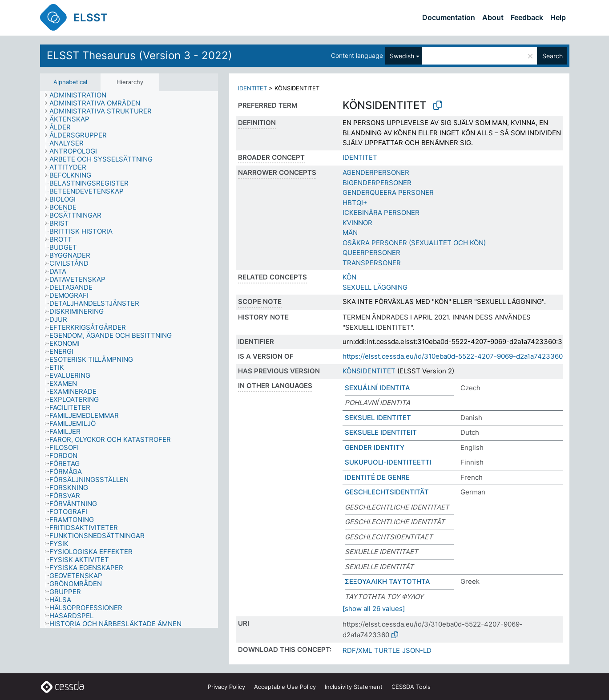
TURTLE (387, 650)
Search (553, 56)
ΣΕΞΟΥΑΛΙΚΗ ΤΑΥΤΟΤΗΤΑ (387, 581)
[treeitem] (82, 95)
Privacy (226, 687)
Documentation (449, 17)
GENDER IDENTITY (375, 447)
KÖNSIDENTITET (369, 371)
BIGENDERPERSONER (377, 183)
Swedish (402, 56)
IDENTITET (252, 88)
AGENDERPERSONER (376, 172)
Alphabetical (70, 82)
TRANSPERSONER (372, 263)
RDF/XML (357, 650)
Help (558, 17)
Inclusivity (354, 687)
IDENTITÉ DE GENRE (377, 477)
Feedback (527, 17)
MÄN (350, 233)
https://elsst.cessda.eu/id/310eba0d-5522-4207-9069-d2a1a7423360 (453, 356)
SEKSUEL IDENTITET (378, 418)
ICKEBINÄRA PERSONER (381, 212)
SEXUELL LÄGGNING (375, 287)
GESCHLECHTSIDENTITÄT (387, 492)
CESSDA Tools (411, 687)
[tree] (129, 360)
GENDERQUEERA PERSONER (388, 192)
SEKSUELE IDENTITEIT (381, 432)
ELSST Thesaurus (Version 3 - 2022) (139, 55)
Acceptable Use (285, 687)
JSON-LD (417, 650)
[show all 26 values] (374, 609)
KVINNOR (357, 223)
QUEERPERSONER (371, 253)
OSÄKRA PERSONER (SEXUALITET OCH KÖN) (414, 243)
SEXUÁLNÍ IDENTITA (377, 388)
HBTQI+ (355, 203)
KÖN (349, 277)
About (493, 17)
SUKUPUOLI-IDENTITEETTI (388, 462)
